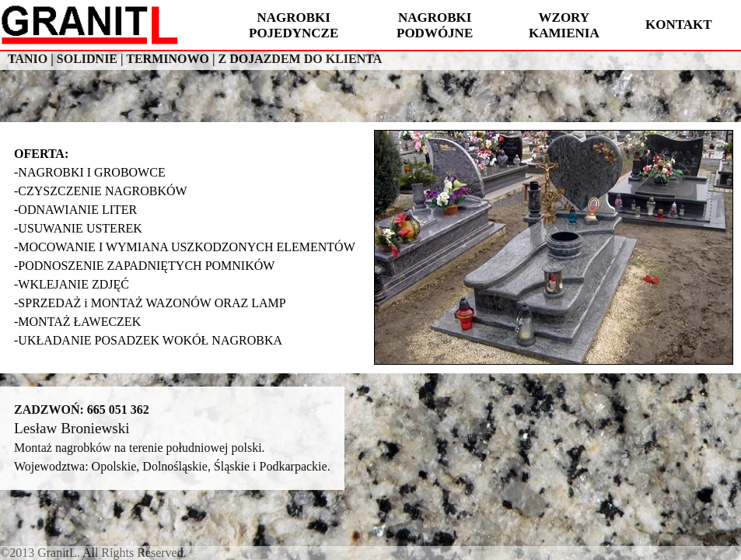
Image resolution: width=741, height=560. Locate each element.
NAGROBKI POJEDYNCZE (294, 25)
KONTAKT (679, 24)
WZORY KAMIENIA (564, 25)
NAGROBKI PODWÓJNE (435, 25)
